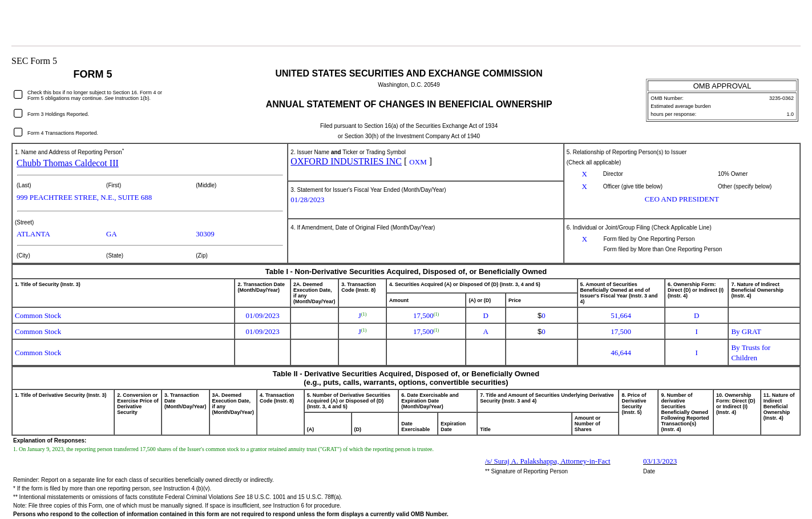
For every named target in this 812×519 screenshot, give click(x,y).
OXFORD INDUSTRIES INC (346, 161)
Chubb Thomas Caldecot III (68, 163)
